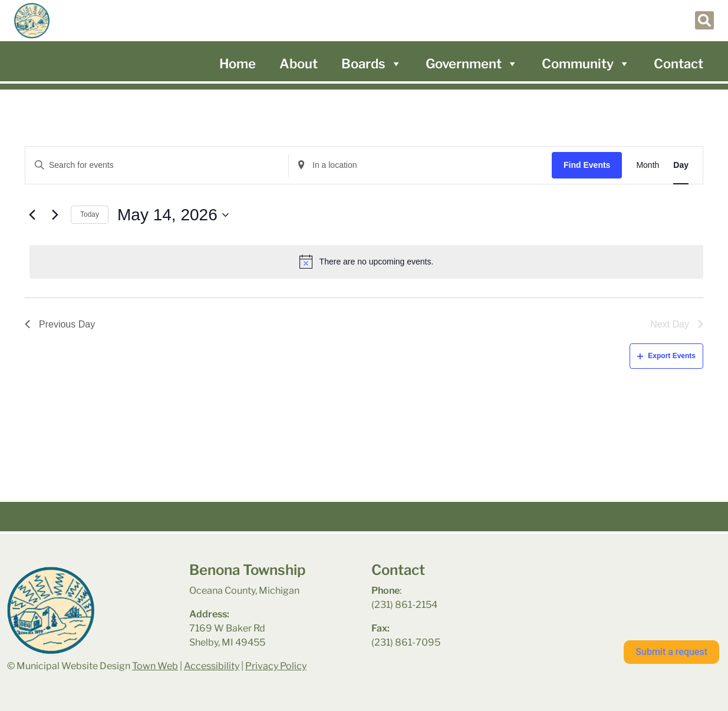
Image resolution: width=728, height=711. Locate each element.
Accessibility (212, 666)
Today (90, 214)
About (299, 64)
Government (472, 64)
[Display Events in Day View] (681, 165)
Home (238, 64)
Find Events (587, 165)
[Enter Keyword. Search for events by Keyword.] (157, 165)
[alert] (366, 262)
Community (586, 64)
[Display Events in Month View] (648, 165)
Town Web (155, 666)
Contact (678, 64)
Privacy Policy (276, 666)
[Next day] (55, 215)
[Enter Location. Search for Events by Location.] (420, 165)
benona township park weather (612, 593)
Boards (372, 64)
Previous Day (60, 324)
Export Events (666, 356)
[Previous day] (32, 215)
